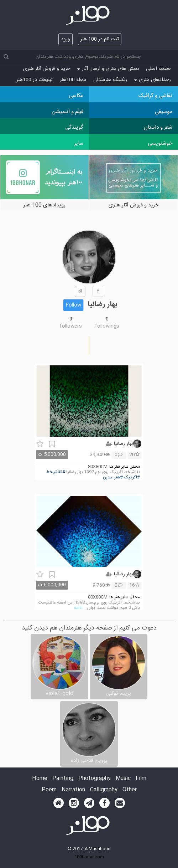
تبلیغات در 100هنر (35, 80)
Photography (95, 779)
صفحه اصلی (158, 69)
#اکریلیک (132, 477)
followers (71, 326)
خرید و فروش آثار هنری (47, 69)
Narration (73, 790)
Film (141, 779)
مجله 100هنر (73, 80)
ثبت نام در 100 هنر (100, 39)
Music (123, 779)
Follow (73, 305)
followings (107, 326)
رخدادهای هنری (153, 80)
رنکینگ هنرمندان (110, 80)
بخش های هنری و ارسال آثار (108, 69)
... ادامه (80, 608)
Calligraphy (104, 790)
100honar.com (89, 857)
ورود (66, 39)
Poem (49, 790)
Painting (63, 779)
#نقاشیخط (56, 472)
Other (130, 790)
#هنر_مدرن (113, 477)
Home (40, 779)
